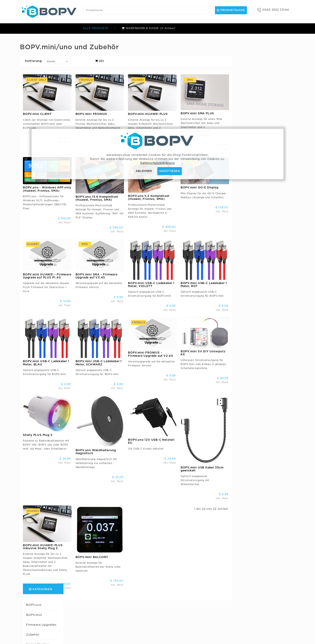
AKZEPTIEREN (170, 171)
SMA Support (35, 124)
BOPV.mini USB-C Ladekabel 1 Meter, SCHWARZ (160, 353)
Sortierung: (95, 61)
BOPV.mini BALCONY (153, 540)
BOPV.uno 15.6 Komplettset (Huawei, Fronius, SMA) (158, 195)
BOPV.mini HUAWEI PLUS (209, 114)
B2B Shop (121, 614)
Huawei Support (38, 104)
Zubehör (32, 74)
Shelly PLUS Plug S (99, 421)
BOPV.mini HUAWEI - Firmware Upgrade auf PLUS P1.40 (108, 269)
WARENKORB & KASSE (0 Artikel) (149, 28)
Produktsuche (231, 10)
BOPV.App (180, 614)
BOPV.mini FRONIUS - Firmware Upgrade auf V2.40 (212, 344)
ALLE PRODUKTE (96, 28)
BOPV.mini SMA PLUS (258, 113)
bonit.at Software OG (130, 602)
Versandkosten (37, 84)
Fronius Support (38, 114)
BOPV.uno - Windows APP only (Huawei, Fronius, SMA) (108, 186)
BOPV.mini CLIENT (98, 114)
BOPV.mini (33, 54)
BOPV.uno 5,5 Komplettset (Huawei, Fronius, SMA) (210, 194)
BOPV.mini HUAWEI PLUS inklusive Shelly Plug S (104, 530)
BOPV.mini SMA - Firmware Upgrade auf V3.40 (157, 269)
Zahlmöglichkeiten (40, 94)
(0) (160, 61)
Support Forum (183, 620)
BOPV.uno (33, 45)
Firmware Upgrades (40, 64)
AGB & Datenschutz (129, 608)
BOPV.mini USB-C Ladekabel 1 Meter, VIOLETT (212, 278)
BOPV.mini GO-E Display (260, 184)
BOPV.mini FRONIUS (152, 114)
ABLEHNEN (144, 171)
